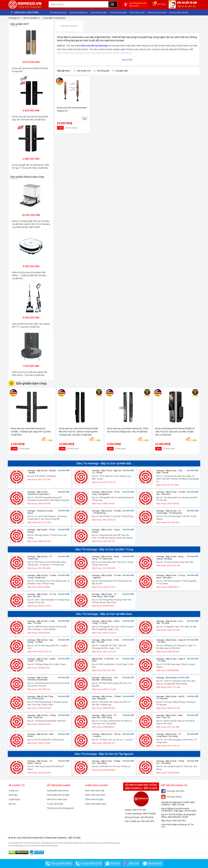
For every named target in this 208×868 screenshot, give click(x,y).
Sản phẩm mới (84, 71)
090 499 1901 (148, 821)
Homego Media (172, 797)
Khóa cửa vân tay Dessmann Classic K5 (72, 109)
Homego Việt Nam (173, 791)
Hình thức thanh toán (57, 799)
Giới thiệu (13, 795)
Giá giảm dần (122, 71)
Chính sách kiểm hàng (95, 804)
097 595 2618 (147, 817)
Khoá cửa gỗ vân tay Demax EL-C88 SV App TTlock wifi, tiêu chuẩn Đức (30, 166)
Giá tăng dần (103, 71)
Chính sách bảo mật (95, 790)
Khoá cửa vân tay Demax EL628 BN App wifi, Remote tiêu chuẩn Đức (30, 118)
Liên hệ (12, 804)
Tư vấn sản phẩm (55, 804)
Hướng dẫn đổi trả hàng (58, 795)
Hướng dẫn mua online (58, 790)
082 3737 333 (139, 810)
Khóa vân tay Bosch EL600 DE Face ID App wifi (30, 70)
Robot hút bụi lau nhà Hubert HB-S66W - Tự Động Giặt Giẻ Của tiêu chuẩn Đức (29, 275)
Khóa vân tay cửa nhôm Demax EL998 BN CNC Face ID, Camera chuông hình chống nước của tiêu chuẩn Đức (78, 432)
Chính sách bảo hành (95, 795)
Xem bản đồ (64, 471)
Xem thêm (127, 60)
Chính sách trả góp (94, 799)
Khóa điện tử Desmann (69, 24)
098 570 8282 (149, 814)
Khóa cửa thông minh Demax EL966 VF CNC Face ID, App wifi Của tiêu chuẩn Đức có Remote (175, 432)
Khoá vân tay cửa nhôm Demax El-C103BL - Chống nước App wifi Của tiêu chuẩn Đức (31, 432)
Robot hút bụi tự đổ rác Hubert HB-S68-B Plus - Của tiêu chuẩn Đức (30, 374)
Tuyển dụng (14, 799)
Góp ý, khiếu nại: (133, 821)
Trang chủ (13, 790)
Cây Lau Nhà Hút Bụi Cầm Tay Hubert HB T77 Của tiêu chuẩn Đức (31, 325)
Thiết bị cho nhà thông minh (60, 808)
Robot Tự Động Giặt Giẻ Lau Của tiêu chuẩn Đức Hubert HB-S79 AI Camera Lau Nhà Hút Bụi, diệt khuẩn (31, 224)
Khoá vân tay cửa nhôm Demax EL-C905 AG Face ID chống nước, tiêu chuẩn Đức (128, 430)
